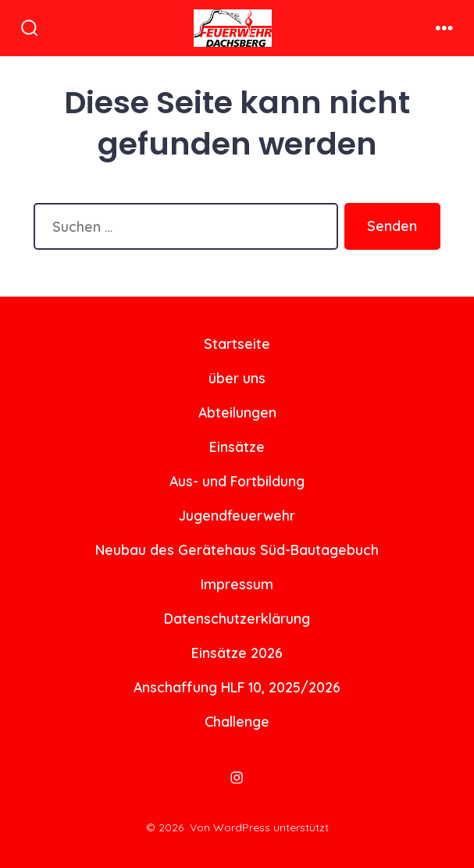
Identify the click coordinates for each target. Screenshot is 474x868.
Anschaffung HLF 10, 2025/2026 (237, 687)
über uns (237, 378)
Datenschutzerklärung (237, 618)
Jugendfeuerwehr (237, 515)
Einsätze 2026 (237, 653)
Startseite (237, 343)
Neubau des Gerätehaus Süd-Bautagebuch (237, 550)
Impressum (237, 584)
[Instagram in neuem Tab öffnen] (237, 777)
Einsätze (237, 446)
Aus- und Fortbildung (237, 481)
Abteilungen (237, 412)
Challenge (237, 721)
